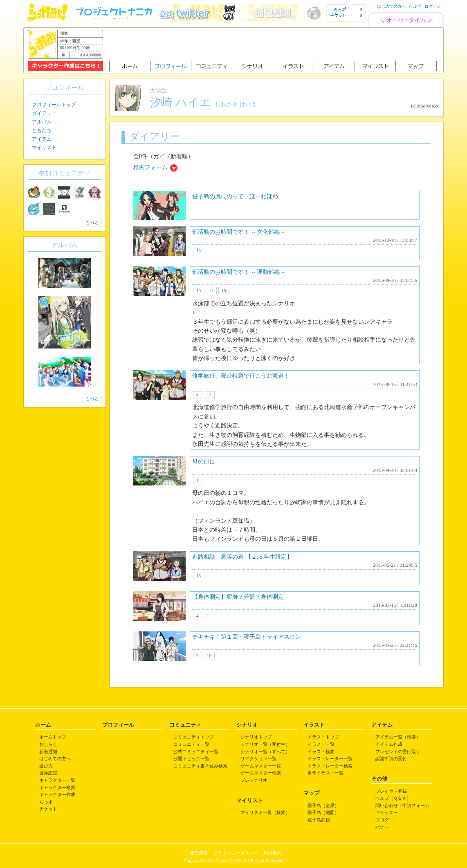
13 (199, 251)
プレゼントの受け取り (398, 752)
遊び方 (46, 766)
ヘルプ (415, 6)
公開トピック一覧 (191, 758)
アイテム (42, 139)
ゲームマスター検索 (261, 773)
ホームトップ (53, 737)
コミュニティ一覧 (191, 744)
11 (211, 291)
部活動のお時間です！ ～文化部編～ (239, 232)
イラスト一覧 (321, 744)
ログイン (433, 6)
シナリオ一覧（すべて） (265, 752)
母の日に (204, 462)
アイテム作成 (389, 744)
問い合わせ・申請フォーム (402, 805)
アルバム (42, 122)
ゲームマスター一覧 (261, 766)
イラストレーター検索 (330, 766)
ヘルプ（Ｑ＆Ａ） (393, 798)
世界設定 (48, 773)
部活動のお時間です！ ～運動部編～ (239, 272)
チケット (48, 809)
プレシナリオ (254, 780)
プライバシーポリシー (236, 853)
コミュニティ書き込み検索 (200, 766)
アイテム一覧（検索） (398, 737)
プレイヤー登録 (391, 791)
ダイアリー (44, 113)
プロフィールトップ (54, 105)
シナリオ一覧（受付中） (265, 744)
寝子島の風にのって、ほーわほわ (235, 196)
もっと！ (94, 222)
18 (224, 291)
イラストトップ (323, 737)
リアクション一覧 (258, 758)
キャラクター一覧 (57, 780)
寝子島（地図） (323, 812)
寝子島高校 (319, 820)
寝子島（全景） (323, 805)
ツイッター (387, 812)
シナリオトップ (256, 737)
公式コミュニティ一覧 (196, 752)
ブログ (382, 820)
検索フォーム (150, 167)
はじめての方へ (391, 6)
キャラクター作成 (57, 794)
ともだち (42, 130)
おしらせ (48, 744)
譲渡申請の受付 (391, 758)
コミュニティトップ (194, 737)
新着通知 (48, 752)
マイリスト (44, 148)
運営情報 (199, 853)
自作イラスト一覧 (326, 773)
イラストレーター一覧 (330, 758)
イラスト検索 (321, 752)
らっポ (46, 802)
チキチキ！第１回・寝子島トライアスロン (247, 637)
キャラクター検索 (57, 787)
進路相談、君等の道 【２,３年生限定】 (242, 557)
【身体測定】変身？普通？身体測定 (238, 597)
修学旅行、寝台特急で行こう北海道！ (241, 376)
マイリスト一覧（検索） (265, 812)
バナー (382, 827)
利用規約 (272, 853)
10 (199, 291)
